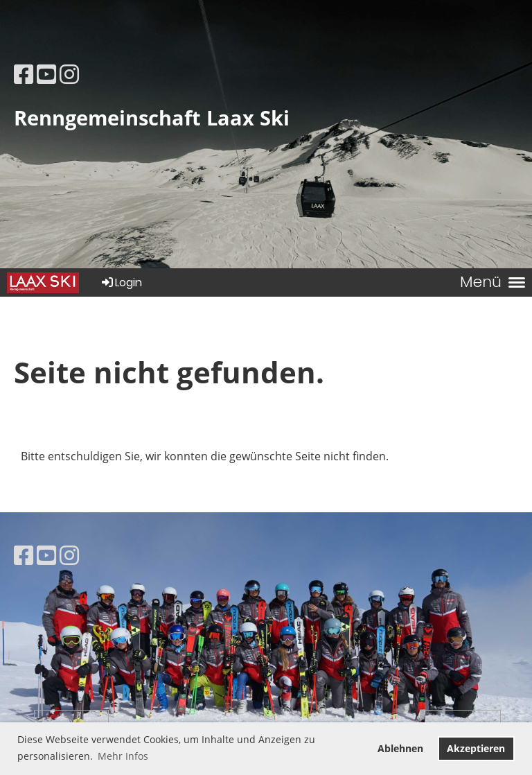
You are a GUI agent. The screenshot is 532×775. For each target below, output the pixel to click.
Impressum (71, 722)
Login (121, 282)
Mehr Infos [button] (123, 756)
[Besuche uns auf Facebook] (24, 74)
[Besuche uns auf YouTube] (46, 74)
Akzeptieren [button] (476, 748)
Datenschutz (460, 722)
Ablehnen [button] (400, 748)
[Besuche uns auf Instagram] (69, 74)
